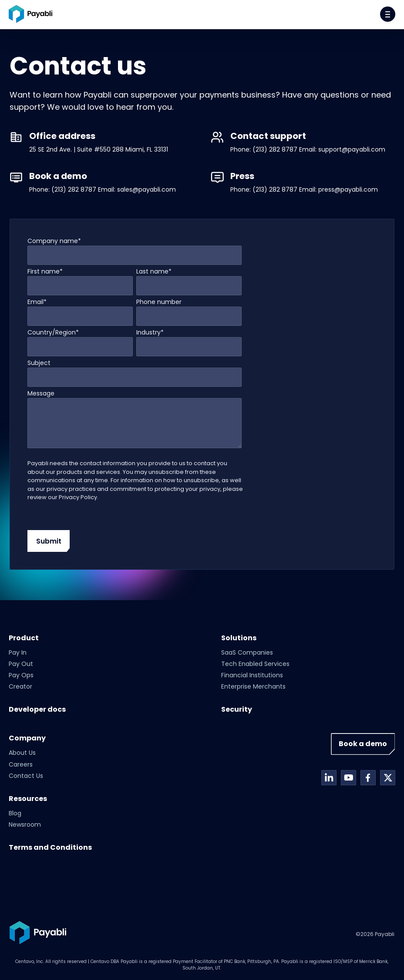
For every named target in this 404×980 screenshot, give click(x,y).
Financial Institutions (252, 675)
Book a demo (363, 744)
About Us (22, 753)
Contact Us (26, 776)
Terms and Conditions (50, 847)
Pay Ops (21, 675)
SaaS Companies (247, 652)
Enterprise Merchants (253, 686)
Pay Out (21, 664)
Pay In (18, 652)
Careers (21, 764)
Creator (20, 686)
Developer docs (37, 709)
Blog (15, 813)
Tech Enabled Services (255, 664)
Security (237, 709)
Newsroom (25, 825)
